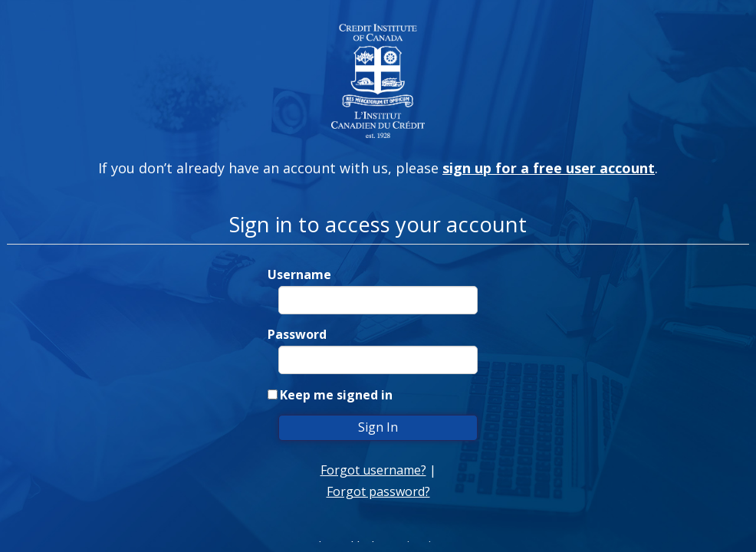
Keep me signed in (336, 395)
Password (297, 334)
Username (299, 274)
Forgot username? (373, 470)
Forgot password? (378, 491)
